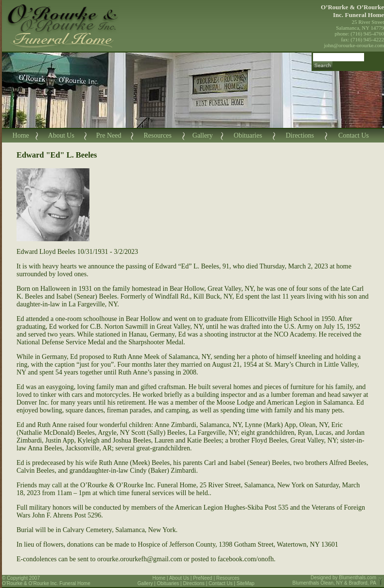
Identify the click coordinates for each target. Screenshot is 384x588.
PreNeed (202, 578)
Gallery (203, 135)
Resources (157, 135)
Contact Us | (223, 583)
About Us (61, 135)
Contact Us (354, 135)
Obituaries (248, 135)
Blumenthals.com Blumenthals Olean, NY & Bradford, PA (335, 580)
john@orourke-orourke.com (354, 45)
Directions (300, 135)
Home (21, 135)
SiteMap (246, 583)
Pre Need (109, 135)
